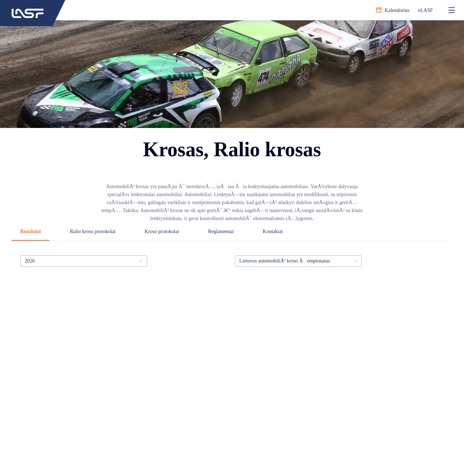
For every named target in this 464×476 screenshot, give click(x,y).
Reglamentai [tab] (221, 231)
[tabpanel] (232, 261)
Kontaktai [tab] (273, 231)
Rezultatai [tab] (31, 231)
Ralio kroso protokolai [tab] (93, 231)
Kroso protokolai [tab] (162, 231)
